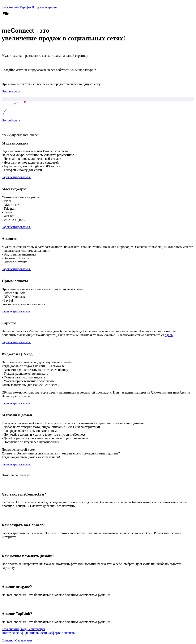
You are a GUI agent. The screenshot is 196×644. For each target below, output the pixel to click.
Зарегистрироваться (16, 177)
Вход (35, 7)
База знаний (10, 7)
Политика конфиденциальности (24, 633)
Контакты (68, 633)
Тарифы (25, 7)
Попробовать (11, 91)
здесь (169, 335)
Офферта (54, 633)
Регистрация (49, 7)
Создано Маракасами (17, 640)
